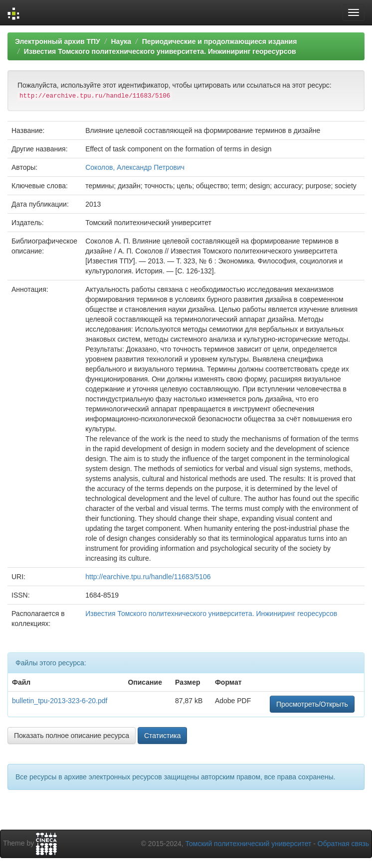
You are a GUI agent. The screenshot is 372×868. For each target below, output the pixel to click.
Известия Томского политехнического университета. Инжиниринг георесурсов (160, 51)
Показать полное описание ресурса (72, 736)
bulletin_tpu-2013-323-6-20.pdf (60, 701)
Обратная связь (343, 844)
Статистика (163, 736)
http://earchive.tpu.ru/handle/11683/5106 (148, 577)
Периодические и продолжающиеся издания (220, 41)
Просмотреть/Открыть (312, 704)
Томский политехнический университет (249, 844)
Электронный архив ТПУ (58, 41)
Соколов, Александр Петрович (135, 167)
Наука (121, 41)
